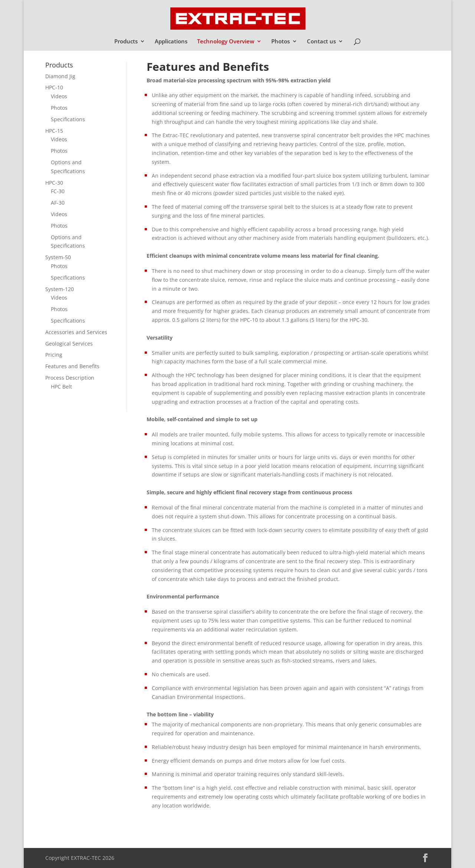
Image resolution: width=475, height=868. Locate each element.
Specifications (68, 119)
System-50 (58, 257)
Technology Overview (226, 42)
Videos (59, 96)
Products (126, 42)
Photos (281, 42)
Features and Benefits (72, 366)
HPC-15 (54, 131)
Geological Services (69, 344)
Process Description (70, 378)
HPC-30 (54, 183)
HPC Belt (61, 387)
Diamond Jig (60, 76)
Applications (171, 42)
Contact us (321, 42)
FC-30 (58, 191)
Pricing (54, 355)
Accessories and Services (76, 332)
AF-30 (58, 203)
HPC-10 (54, 87)
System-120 (60, 289)
